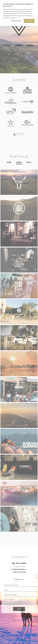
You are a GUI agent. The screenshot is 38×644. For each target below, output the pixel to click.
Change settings (16, 21)
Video (19, 45)
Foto (30, 45)
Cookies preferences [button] (19, 640)
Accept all (29, 21)
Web (9, 162)
